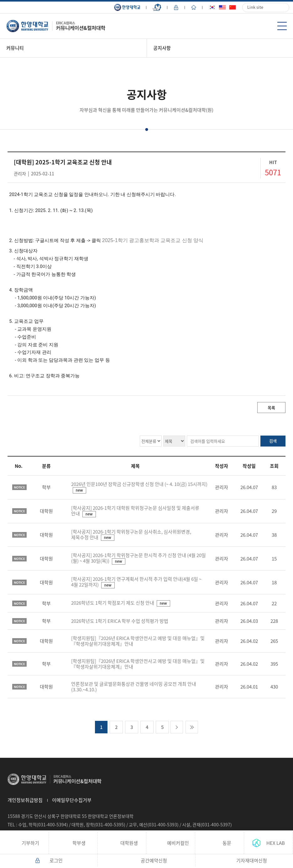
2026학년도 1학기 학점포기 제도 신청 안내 (113, 603)
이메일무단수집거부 (72, 800)
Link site (255, 7)
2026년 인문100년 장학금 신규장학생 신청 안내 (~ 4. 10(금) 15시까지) (139, 484)
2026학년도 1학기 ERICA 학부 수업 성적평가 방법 (120, 621)
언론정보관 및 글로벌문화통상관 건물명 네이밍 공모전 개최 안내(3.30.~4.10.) (134, 687)
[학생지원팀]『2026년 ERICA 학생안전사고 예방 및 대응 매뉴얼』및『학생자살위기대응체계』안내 (138, 641)
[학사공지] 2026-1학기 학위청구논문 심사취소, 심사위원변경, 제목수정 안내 (131, 535)
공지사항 (162, 48)
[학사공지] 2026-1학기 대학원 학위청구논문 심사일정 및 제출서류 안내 (135, 511)
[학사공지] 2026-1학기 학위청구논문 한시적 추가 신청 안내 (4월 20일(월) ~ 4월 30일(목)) (139, 558)
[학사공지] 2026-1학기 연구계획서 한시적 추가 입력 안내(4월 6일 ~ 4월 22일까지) (136, 582)
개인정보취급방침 (25, 800)
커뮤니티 (15, 48)
